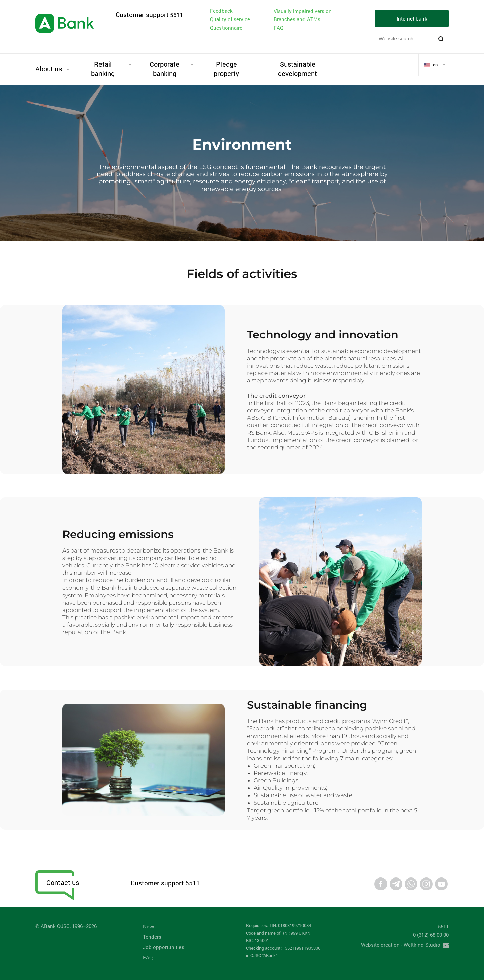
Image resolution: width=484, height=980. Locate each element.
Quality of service (230, 19)
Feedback (221, 11)
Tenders (152, 937)
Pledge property (226, 69)
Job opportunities (164, 947)
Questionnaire (226, 28)
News (149, 926)
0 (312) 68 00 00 (431, 935)
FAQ (278, 28)
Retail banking (103, 69)
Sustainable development (297, 69)
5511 (177, 15)
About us (49, 69)
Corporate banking (165, 69)
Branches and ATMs (297, 19)
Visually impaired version (303, 11)
